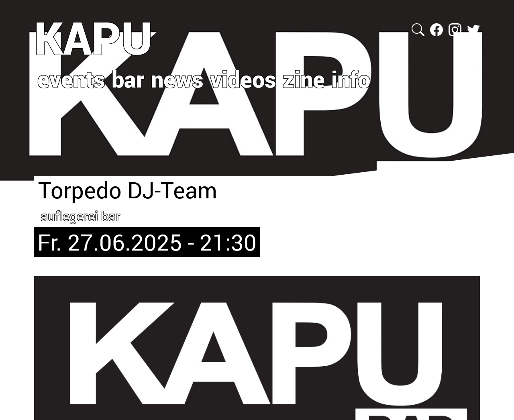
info (351, 79)
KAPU (93, 37)
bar (128, 79)
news (177, 79)
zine (304, 79)
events (71, 79)
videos (243, 79)
